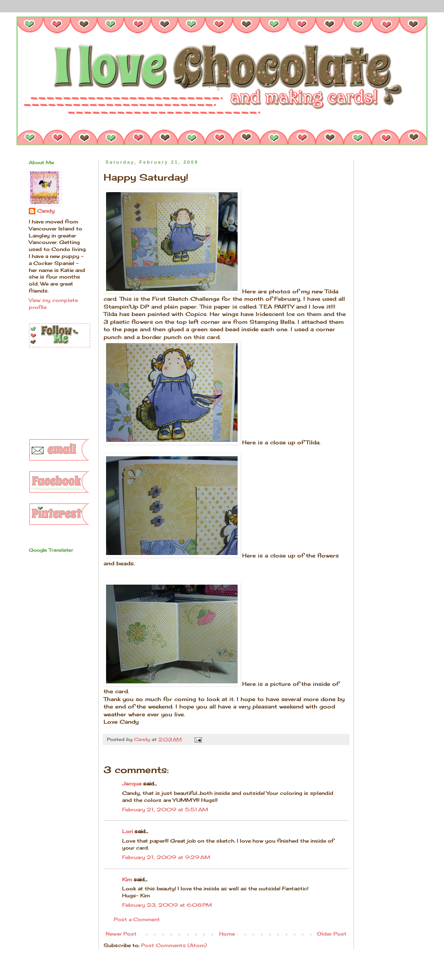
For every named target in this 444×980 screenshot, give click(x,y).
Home (227, 934)
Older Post (332, 934)
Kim (127, 879)
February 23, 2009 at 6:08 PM (167, 905)
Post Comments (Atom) (174, 945)
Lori (127, 831)
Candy (46, 211)
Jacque (132, 784)
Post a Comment (137, 919)
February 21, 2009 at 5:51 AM (165, 809)
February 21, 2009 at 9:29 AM (166, 857)
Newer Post (121, 934)
